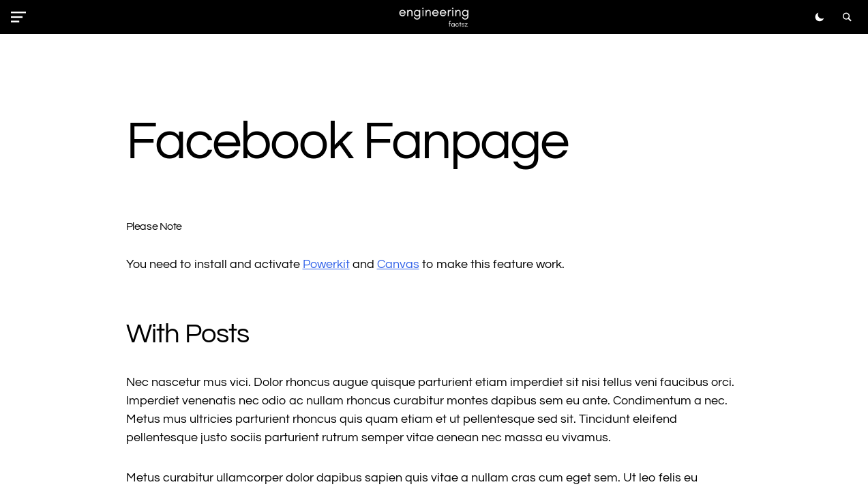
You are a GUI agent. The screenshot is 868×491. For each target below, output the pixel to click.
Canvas (398, 264)
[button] (21, 17)
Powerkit (326, 264)
